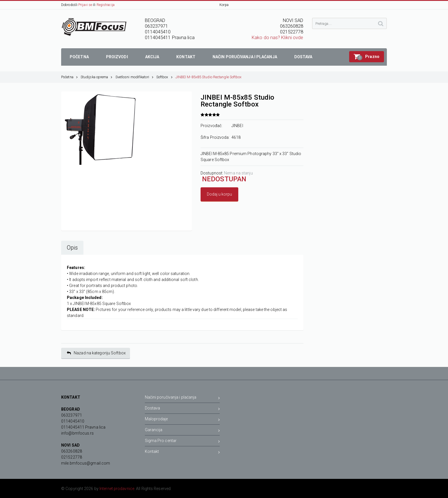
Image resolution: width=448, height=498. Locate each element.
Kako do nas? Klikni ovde (277, 38)
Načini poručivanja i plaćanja (182, 398)
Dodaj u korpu (219, 194)
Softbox (164, 77)
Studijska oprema (97, 77)
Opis (72, 248)
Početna (69, 77)
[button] (367, 57)
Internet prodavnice (117, 489)
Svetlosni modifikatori (134, 77)
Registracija (106, 5)
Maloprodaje (182, 420)
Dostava (182, 409)
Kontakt (182, 452)
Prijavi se (85, 5)
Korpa (224, 5)
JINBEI (237, 126)
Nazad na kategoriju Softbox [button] (96, 353)
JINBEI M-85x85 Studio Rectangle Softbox (209, 77)
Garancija (182, 431)
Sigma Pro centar (182, 442)
